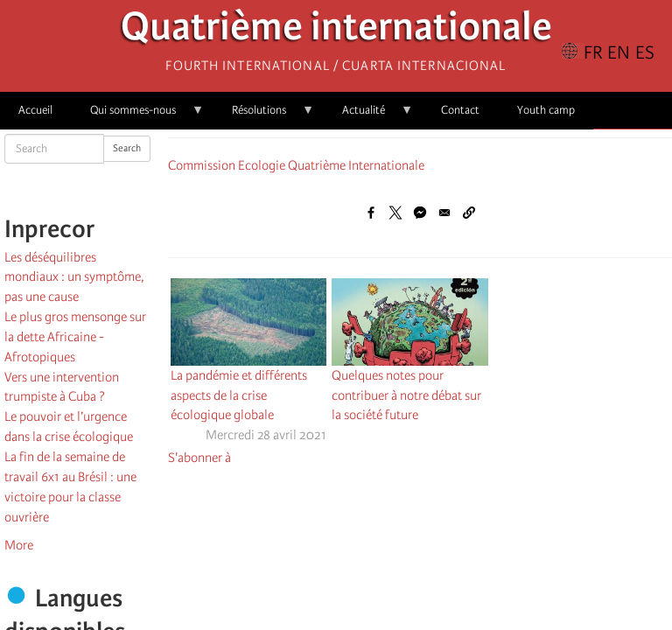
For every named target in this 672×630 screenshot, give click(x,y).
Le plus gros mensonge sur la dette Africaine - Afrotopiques (75, 337)
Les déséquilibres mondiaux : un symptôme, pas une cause (74, 277)
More (19, 545)
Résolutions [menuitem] (264, 116)
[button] (469, 213)
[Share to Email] (444, 213)
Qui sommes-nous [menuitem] (138, 116)
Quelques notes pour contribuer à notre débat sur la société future (406, 395)
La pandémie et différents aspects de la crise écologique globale (239, 395)
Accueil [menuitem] (35, 110)
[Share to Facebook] (371, 213)
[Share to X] (395, 213)
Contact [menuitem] (460, 110)
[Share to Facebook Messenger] (420, 213)
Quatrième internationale (336, 31)
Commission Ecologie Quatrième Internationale (296, 165)
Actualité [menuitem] (368, 116)
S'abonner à (199, 458)
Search (127, 148)
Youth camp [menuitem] (546, 110)
